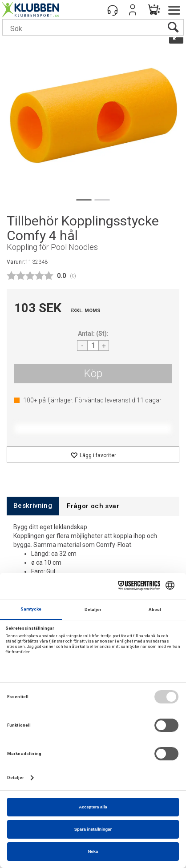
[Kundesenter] (113, 10)
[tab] (33, 506)
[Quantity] (93, 346)
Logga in (133, 10)
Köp (93, 374)
